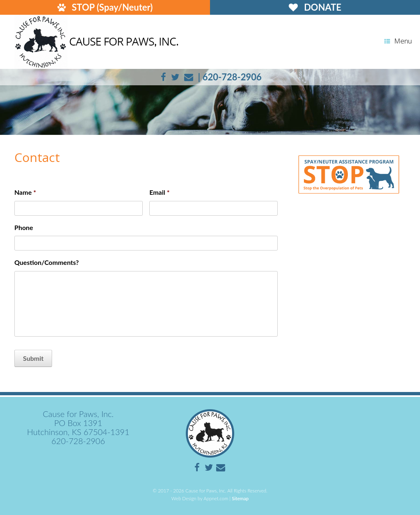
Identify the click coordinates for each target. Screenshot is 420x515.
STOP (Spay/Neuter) (105, 7)
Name (25, 192)
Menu (398, 41)
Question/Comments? (47, 262)
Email (159, 192)
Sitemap (240, 498)
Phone (24, 227)
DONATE (315, 7)
